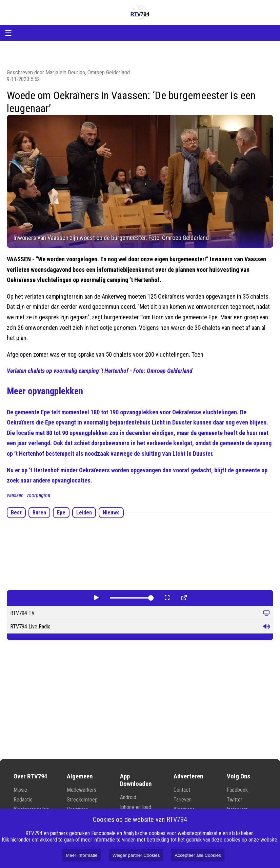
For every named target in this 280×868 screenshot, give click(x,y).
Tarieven (183, 800)
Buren (39, 513)
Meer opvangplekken (45, 391)
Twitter (235, 800)
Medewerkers (82, 790)
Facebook (237, 790)
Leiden (84, 513)
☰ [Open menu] (8, 33)
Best (16, 513)
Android (128, 797)
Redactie (23, 800)
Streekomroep (82, 800)
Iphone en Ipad (136, 807)
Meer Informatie (82, 855)
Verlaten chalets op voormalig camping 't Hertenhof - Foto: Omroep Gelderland (100, 371)
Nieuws (111, 513)
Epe (61, 513)
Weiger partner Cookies (136, 855)
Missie (20, 790)
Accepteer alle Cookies (198, 855)
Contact (182, 790)
